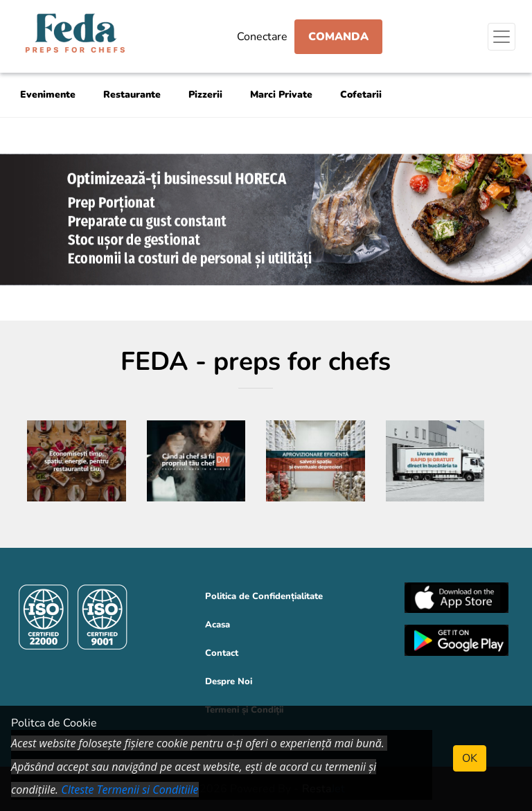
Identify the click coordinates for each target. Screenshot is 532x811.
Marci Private (281, 95)
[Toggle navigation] (502, 37)
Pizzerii (205, 95)
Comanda (338, 37)
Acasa (218, 625)
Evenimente (48, 95)
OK (470, 758)
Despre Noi (229, 681)
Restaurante (132, 95)
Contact (222, 653)
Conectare (262, 37)
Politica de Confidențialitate (264, 596)
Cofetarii (361, 95)
